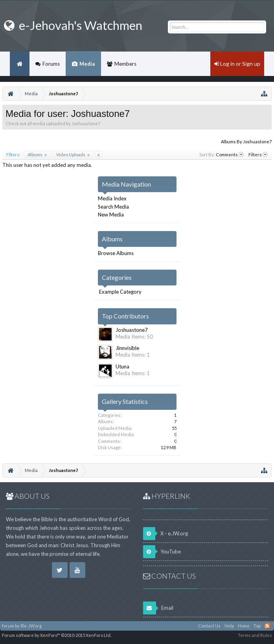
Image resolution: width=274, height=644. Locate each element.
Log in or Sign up (237, 64)
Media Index (112, 198)
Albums (37, 155)
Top (257, 626)
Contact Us (209, 626)
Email (158, 608)
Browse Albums (116, 253)
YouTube (162, 552)
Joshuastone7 (132, 330)
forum (8, 626)
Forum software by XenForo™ (57, 635)
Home (20, 64)
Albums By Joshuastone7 (246, 142)
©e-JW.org (31, 626)
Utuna (122, 366)
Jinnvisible (127, 348)
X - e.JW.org (166, 534)
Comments (230, 155)
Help (229, 626)
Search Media (113, 207)
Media (87, 64)
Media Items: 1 (133, 355)
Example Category (120, 292)
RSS (267, 626)
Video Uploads (73, 155)
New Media (111, 215)
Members (125, 64)
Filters (258, 155)
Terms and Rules (255, 635)
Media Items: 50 (134, 337)
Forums (51, 64)
